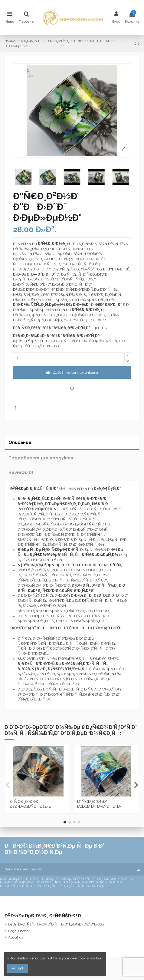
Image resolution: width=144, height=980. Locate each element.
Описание (20, 442)
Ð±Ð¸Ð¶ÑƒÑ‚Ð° (107, 489)
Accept (18, 968)
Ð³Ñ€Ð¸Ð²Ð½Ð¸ (86, 310)
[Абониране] (139, 869)
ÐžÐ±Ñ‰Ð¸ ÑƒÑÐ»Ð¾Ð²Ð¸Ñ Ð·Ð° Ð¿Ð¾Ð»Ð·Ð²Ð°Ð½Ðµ (56, 924)
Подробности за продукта (41, 458)
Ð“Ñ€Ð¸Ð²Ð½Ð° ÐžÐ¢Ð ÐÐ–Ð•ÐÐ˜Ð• (99, 804)
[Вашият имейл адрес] (67, 869)
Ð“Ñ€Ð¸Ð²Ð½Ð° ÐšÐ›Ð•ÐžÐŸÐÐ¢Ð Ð (32, 804)
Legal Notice (18, 931)
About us (16, 937)
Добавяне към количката (72, 372)
